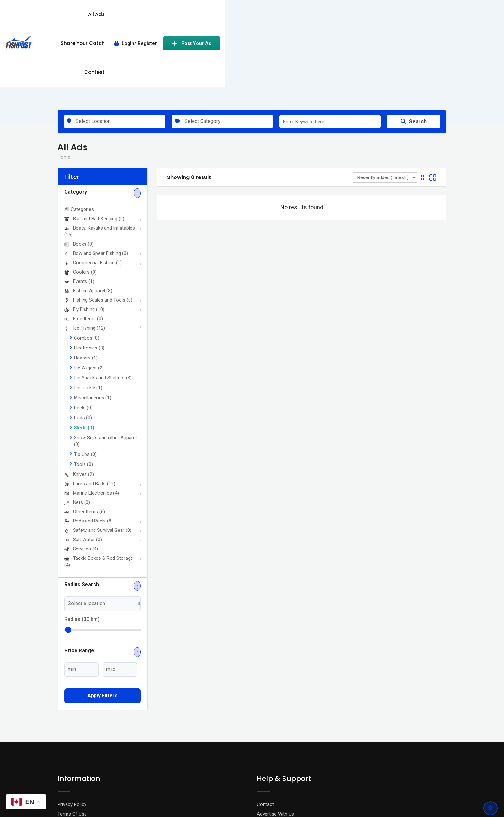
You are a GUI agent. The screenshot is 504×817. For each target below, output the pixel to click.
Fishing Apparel (88, 215)
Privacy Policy (72, 729)
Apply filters (103, 620)
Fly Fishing (84, 234)
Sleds (84, 352)
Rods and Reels (89, 445)
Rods (83, 342)
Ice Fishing (85, 252)
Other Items (85, 436)
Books (79, 168)
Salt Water (83, 464)
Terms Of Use (72, 738)
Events (79, 206)
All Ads (237, 17)
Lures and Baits (90, 408)
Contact (265, 729)
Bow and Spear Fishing (96, 178)
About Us (67, 758)
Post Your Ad (418, 17)
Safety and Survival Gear (98, 455)
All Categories (79, 134)
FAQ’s (263, 748)
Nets (77, 427)
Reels (83, 332)
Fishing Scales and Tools (98, 224)
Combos (87, 262)
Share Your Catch (278, 17)
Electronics (89, 272)
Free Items (84, 243)
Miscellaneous (93, 322)
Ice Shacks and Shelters (103, 302)
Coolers (81, 196)
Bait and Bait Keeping (94, 143)
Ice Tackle (88, 312)
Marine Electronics (92, 417)
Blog (62, 748)
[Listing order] (385, 102)
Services (81, 473)
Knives (79, 399)
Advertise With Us (275, 738)
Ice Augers (89, 292)
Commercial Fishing (93, 187)
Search (414, 46)
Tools (83, 389)
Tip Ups (85, 379)
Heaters (86, 282)
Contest (321, 17)
